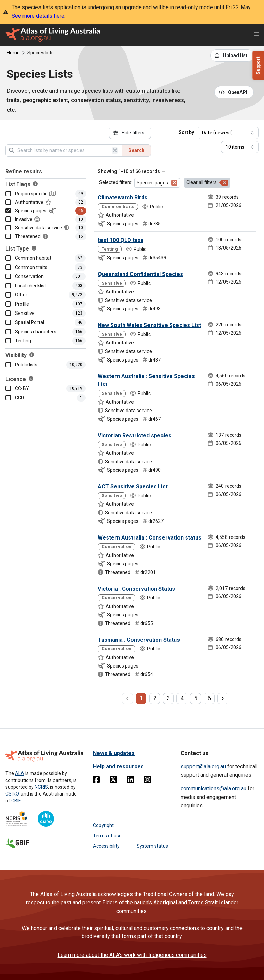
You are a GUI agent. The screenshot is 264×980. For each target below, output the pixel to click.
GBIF (16, 801)
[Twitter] (113, 781)
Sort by (186, 132)
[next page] (223, 698)
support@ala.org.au (203, 766)
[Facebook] (96, 781)
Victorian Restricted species (135, 436)
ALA (20, 773)
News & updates (114, 753)
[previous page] (127, 698)
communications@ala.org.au (213, 789)
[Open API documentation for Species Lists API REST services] (234, 92)
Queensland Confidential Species (140, 274)
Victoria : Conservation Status (136, 589)
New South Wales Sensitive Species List (149, 325)
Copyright (103, 825)
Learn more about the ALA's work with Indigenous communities (132, 955)
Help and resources (118, 766)
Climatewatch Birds (123, 198)
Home (13, 53)
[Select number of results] (240, 147)
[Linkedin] (130, 781)
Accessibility (106, 846)
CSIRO (12, 794)
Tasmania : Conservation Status (139, 640)
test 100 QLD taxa (121, 240)
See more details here (38, 16)
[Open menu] (257, 35)
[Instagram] (147, 781)
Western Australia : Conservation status (150, 538)
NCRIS (41, 787)
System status (152, 846)
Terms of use (107, 836)
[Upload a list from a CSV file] (232, 55)
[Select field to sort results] (228, 133)
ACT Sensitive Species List (133, 487)
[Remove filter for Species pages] (174, 183)
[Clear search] (115, 150)
